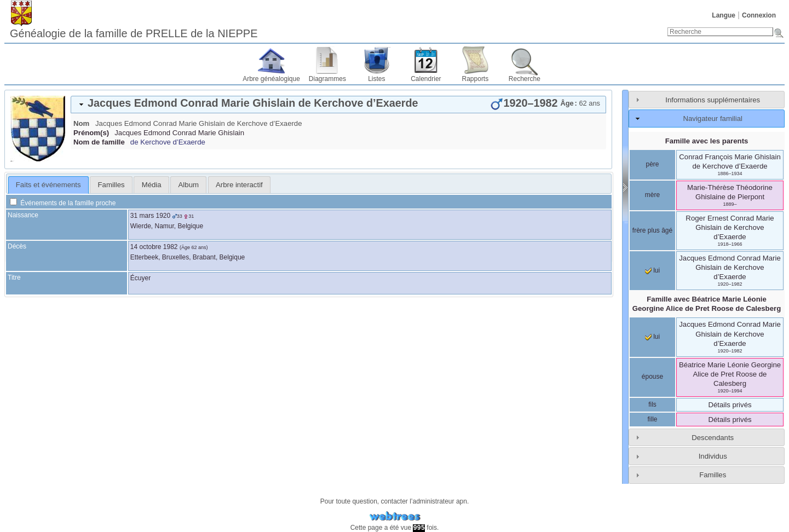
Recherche (525, 79)
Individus (713, 456)
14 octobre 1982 (154, 247)
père (652, 164)
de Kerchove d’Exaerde (168, 142)
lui (652, 270)
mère (652, 195)
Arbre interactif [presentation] (239, 185)
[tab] (338, 105)
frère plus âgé (652, 230)
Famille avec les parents (707, 141)
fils (652, 404)
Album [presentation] (189, 185)
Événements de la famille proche (63, 203)
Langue (724, 15)
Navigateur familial (712, 118)
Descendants (713, 438)
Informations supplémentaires (713, 100)
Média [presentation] (152, 185)
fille (652, 419)
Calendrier (426, 79)
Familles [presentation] (111, 185)
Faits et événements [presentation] (48, 185)
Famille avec (707, 304)
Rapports (476, 79)
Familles (713, 475)
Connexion (759, 15)
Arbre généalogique (271, 79)
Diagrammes (327, 79)
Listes (376, 79)
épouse (652, 377)
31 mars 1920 (150, 216)
